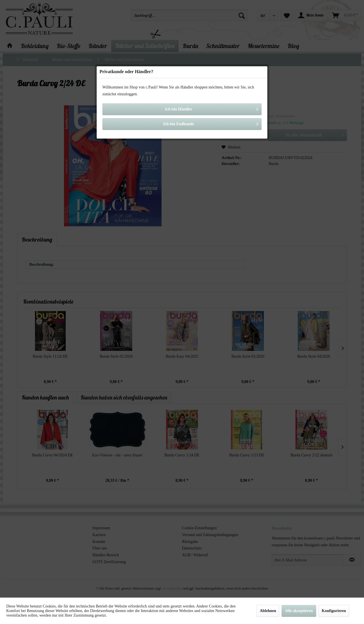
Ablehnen (268, 611)
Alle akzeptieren (299, 611)
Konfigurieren (334, 611)
